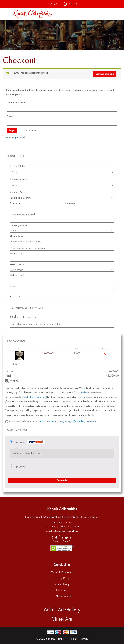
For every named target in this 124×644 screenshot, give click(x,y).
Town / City (17, 253)
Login (12, 130)
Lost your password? (16, 137)
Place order (62, 480)
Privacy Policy (64, 421)
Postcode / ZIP (18, 275)
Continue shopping (105, 74)
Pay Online (30, 442)
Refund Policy (78, 421)
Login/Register (52, 4)
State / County (18, 265)
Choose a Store (18, 192)
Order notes (24, 317)
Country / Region (20, 226)
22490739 (73, 527)
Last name (71, 203)
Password (12, 116)
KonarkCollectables (56, 639)
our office (83, 392)
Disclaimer (91, 421)
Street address (18, 236)
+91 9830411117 (62, 522)
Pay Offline (20, 467)
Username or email (17, 102)
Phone (14, 286)
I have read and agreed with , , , (53, 421)
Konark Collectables (62, 509)
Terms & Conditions (47, 421)
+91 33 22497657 (55, 527)
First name (16, 203)
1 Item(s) (70, 4)
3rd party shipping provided (33, 397)
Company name (23, 214)
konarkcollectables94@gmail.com (62, 531)
